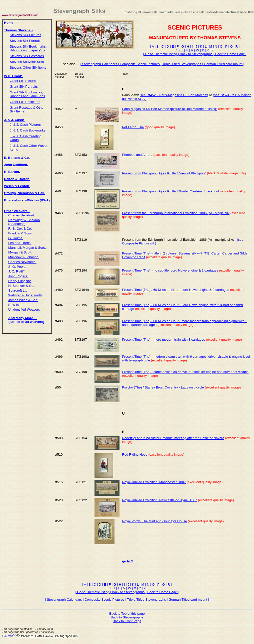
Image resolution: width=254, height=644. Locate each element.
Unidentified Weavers (24, 309)
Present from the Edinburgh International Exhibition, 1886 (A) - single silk (176, 213)
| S (177, 50)
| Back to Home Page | (230, 54)
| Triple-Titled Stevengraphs (181, 64)
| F (177, 46)
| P (226, 46)
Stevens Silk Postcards (27, 56)
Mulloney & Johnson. (24, 257)
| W (197, 50)
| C (162, 46)
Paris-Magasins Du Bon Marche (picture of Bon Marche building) (170, 109)
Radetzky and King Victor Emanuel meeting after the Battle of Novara (173, 438)
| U (187, 50)
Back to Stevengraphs (127, 617)
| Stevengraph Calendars (99, 64)
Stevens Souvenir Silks (27, 62)
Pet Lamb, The (133, 127)
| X (202, 50)
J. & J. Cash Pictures (25, 125)
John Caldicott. (16, 165)
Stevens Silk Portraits (26, 41)
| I (192, 46)
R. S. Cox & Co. (20, 229)
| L (205, 46)
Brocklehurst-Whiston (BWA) (27, 200)
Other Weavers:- (17, 211)
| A (152, 46)
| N (216, 46)
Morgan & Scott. (20, 252)
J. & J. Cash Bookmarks (27, 130)
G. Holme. (16, 238)
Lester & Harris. (20, 243)
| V (192, 50)
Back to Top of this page (127, 614)
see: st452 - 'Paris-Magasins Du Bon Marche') (174, 95)
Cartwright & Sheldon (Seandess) (24, 222)
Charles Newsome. (22, 262)
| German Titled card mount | (223, 64)
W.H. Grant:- (14, 76)
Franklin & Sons (20, 233)
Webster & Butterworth (25, 295)
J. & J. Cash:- (14, 120)
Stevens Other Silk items (28, 68)
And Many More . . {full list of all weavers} (26, 320)
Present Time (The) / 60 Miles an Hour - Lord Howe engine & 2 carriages (175, 290)
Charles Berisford (21, 215)
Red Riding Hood (135, 455)
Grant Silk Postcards (25, 102)
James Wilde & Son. (23, 300)
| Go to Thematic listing (161, 54)
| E (172, 46)
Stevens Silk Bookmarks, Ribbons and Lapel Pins (28, 48)
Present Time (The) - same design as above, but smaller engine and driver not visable (185, 372)
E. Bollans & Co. (17, 158)
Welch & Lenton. (17, 186)
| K (200, 46)
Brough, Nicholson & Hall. (24, 193)
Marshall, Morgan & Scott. (27, 248)
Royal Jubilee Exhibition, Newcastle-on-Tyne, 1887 (159, 500)
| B (157, 46)
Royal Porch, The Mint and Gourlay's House (154, 521)
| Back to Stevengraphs (196, 54)
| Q (231, 46)
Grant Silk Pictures (23, 81)
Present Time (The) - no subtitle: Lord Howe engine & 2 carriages (170, 270)
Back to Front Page (127, 621)
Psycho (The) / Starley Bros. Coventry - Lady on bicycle (163, 387)
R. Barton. (12, 172)
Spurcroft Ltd (18, 290)
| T (182, 50)
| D (167, 46)
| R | (236, 46)
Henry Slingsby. (20, 281)
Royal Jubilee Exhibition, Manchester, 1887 (154, 482)
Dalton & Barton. (17, 179)
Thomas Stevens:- (18, 30)
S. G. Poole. (17, 267)
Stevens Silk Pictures (25, 35)
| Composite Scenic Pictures (139, 64)
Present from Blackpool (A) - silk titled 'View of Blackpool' (164, 173)
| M (210, 46)
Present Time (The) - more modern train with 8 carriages (163, 340)
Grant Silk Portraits (24, 87)
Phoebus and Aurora (137, 155)
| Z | (212, 50)
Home (9, 23)
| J (196, 46)
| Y (207, 50)
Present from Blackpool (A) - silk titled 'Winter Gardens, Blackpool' (171, 191)
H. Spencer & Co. (21, 286)
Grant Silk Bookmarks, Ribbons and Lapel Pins (27, 94)
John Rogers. (18, 276)
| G (182, 46)
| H (188, 46)
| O (221, 46)
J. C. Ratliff (16, 271)
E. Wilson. (16, 305)
